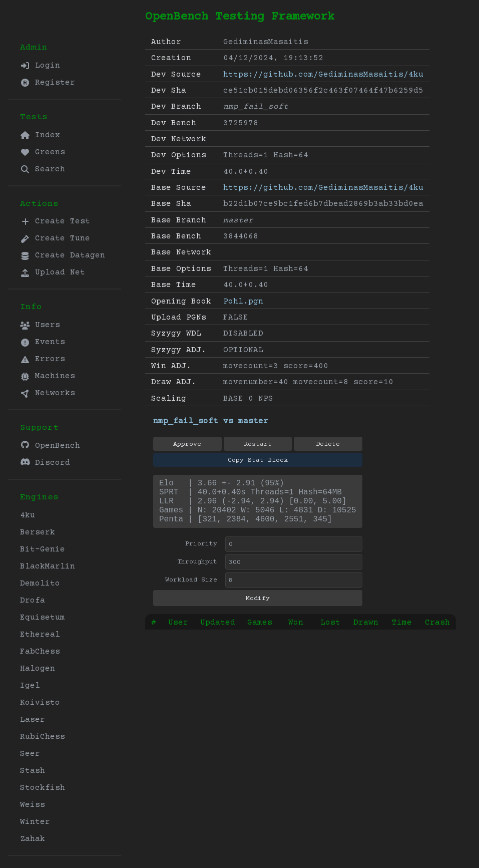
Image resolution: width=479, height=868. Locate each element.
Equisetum (43, 618)
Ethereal (40, 635)
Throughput (197, 572)
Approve (187, 444)
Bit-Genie (43, 549)
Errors (43, 359)
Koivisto (40, 703)
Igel (30, 686)
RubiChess (43, 737)
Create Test (55, 221)
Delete (328, 444)
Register (48, 83)
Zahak (33, 839)
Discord (45, 463)
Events (43, 342)
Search (43, 169)
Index (40, 135)
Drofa (33, 601)
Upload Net (53, 272)
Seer (30, 754)
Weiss (33, 805)
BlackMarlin (48, 566)
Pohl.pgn (243, 302)
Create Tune (55, 238)
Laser (33, 720)
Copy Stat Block (258, 460)
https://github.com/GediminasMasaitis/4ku (323, 75)
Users (40, 325)
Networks (48, 393)
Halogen (38, 669)
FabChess (40, 652)
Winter (35, 822)
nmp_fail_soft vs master (211, 421)
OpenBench (50, 446)
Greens (43, 152)
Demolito (40, 584)
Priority (201, 554)
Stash (33, 771)
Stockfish (43, 788)
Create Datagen (63, 255)
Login (40, 66)
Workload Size (191, 590)
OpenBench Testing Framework (240, 17)
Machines (48, 376)
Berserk (38, 532)
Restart (258, 444)
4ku (28, 515)
